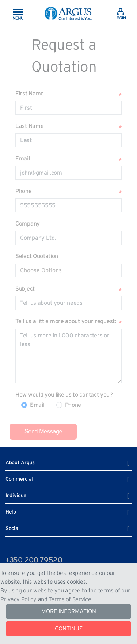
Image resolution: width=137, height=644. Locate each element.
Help (11, 512)
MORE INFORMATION (69, 611)
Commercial (19, 479)
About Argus (20, 463)
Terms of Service (70, 599)
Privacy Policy (18, 599)
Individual (17, 496)
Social (12, 529)
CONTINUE (69, 629)
